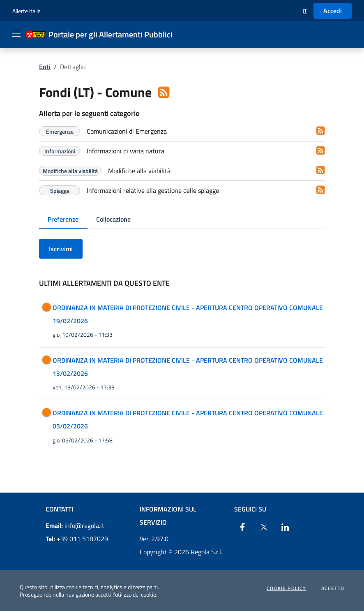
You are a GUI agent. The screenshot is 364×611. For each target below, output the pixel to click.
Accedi (333, 11)
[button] (305, 11)
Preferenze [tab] (63, 219)
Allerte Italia (26, 11)
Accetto (333, 588)
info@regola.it (75, 525)
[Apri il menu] (16, 34)
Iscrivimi (61, 249)
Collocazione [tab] (113, 219)
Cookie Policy (287, 588)
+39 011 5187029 (77, 539)
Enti (45, 67)
